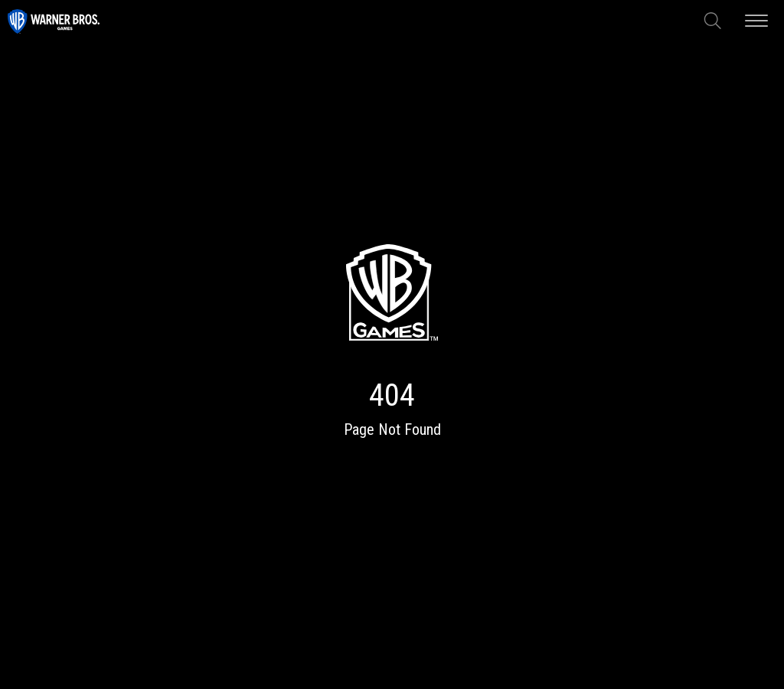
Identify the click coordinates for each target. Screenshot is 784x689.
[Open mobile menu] (756, 21)
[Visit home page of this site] (54, 21)
